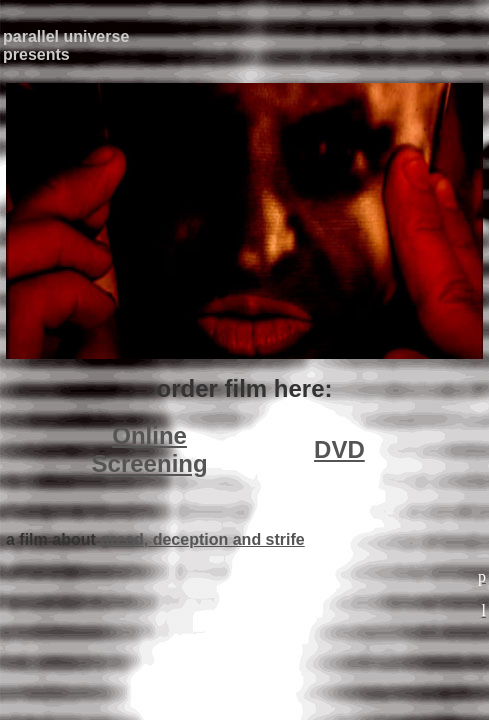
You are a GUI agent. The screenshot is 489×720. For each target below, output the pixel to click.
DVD (339, 449)
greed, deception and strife (202, 539)
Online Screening (150, 449)
